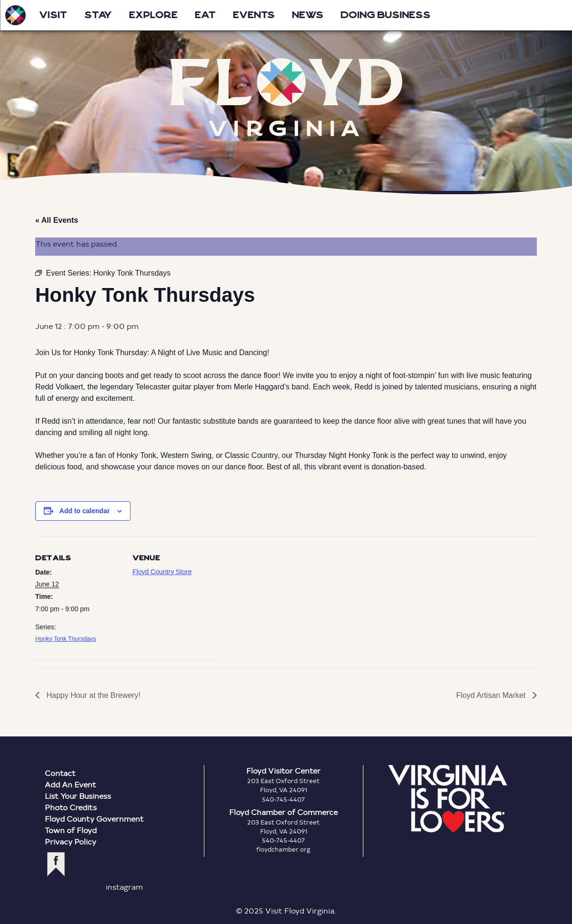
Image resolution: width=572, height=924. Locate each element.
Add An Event (70, 784)
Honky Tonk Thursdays (66, 639)
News (308, 15)
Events (254, 15)
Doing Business (386, 15)
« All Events (57, 220)
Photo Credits (71, 807)
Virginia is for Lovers (448, 799)
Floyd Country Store (162, 572)
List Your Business (78, 796)
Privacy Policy (70, 841)
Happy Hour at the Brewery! (92, 695)
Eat (205, 15)
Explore (153, 15)
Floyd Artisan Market (492, 695)
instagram (124, 887)
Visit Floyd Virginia (15, 15)
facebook (56, 864)
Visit (53, 15)
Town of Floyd (71, 830)
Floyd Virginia (286, 97)
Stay (98, 15)
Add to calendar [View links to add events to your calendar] (85, 511)
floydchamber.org (283, 849)
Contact (60, 773)
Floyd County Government (94, 819)
